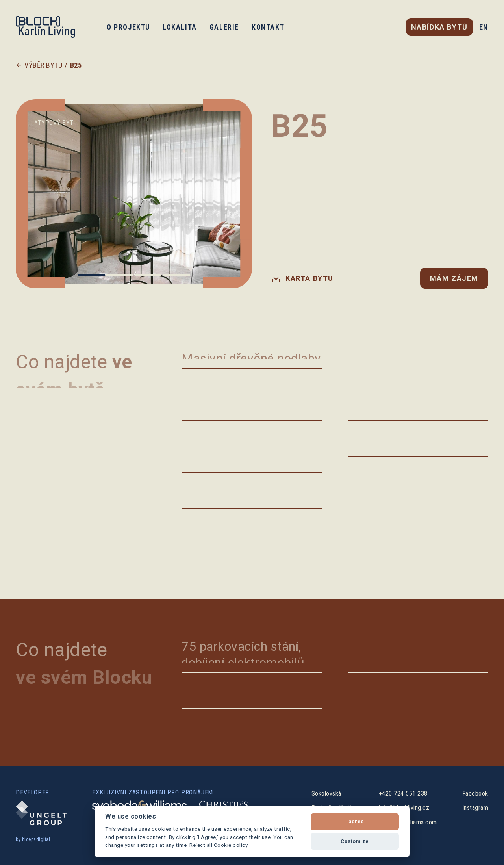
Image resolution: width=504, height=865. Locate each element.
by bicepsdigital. (34, 839)
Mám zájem (454, 278)
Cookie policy (231, 845)
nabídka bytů (439, 27)
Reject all (201, 845)
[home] (45, 27)
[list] (134, 194)
